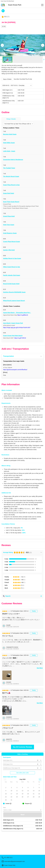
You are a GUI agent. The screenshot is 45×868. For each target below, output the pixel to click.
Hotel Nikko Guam (9, 143)
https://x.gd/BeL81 (23, 315)
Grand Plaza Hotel (9, 216)
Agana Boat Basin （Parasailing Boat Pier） (17, 313)
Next (22, 815)
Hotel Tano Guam (9, 225)
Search (22, 596)
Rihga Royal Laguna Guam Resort (14, 301)
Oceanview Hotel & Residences (13, 160)
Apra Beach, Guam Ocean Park (13, 323)
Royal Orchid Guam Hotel (11, 284)
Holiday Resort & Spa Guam (12, 258)
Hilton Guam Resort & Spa (12, 267)
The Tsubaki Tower (9, 168)
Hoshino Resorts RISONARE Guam (14, 292)
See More (40, 668)
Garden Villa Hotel (9, 250)
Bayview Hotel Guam (10, 134)
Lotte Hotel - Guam (9, 151)
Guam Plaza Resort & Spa (11, 185)
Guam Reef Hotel (9, 193)
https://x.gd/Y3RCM (20, 338)
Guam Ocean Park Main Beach (13, 336)
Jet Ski (4, 26)
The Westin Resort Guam (11, 176)
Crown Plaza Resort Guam (12, 242)
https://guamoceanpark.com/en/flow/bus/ (15, 370)
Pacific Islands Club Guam (12, 275)
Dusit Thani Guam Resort (11, 202)
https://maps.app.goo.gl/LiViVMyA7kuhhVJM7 (17, 328)
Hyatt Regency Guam (10, 233)
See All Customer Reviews (22, 747)
